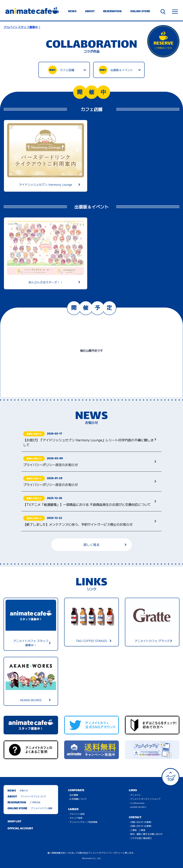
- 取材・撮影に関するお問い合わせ (146, 834)
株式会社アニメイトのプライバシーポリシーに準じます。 (108, 853)
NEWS (72, 12)
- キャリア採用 (75, 818)
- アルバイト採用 (76, 814)
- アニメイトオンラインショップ (145, 799)
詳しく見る (105, 545)
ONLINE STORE (140, 12)
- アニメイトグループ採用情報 (83, 822)
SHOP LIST (14, 822)
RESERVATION (112, 12)
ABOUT (90, 12)
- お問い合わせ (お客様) (140, 822)
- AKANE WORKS (138, 807)
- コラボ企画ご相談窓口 (140, 838)
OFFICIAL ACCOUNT (20, 829)
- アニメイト (135, 795)
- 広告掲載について (77, 799)
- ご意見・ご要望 (137, 830)
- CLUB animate (137, 803)
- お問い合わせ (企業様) (140, 826)
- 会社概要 (73, 795)
